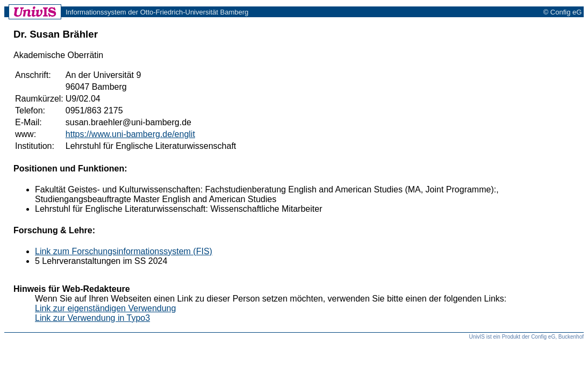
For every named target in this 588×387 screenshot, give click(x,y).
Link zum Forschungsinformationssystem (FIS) (124, 251)
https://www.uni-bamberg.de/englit (130, 134)
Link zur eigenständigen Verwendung (105, 308)
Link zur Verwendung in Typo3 (92, 318)
